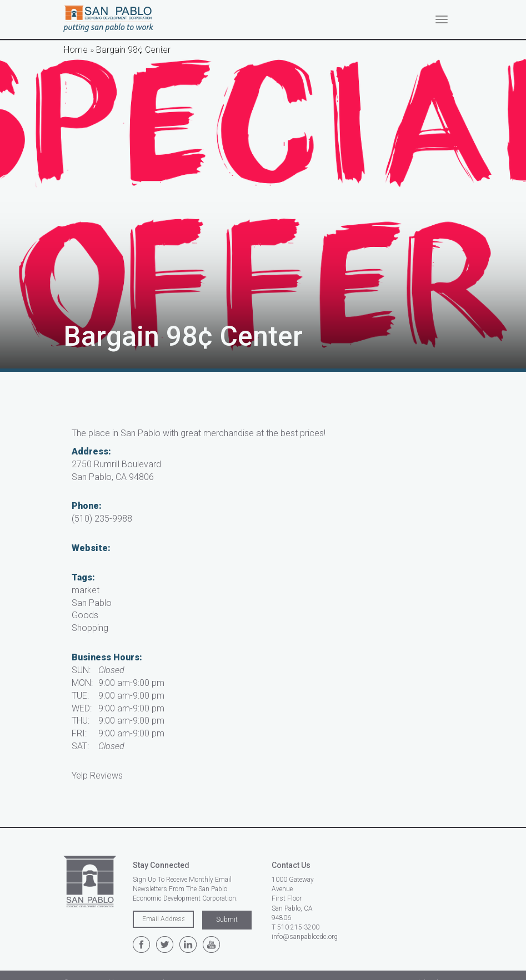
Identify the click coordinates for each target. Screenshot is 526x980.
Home (75, 49)
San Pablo (92, 603)
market (86, 590)
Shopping (90, 628)
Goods (85, 615)
